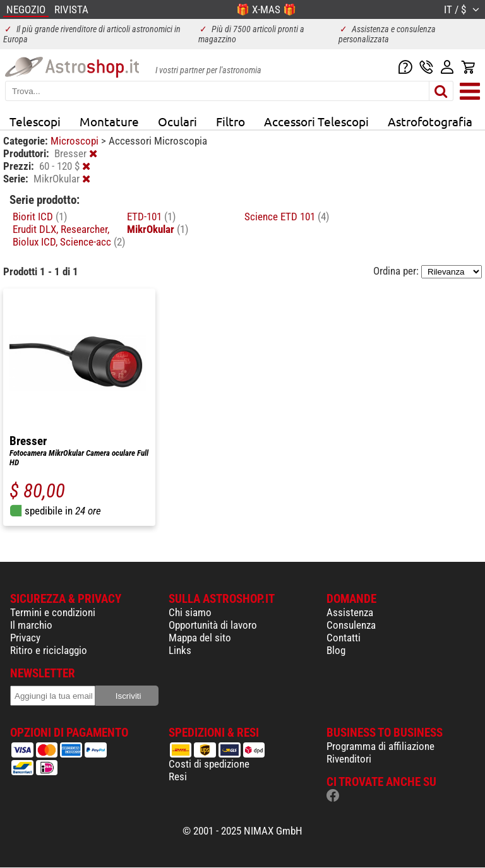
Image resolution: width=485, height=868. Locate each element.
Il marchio (31, 625)
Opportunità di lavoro (213, 625)
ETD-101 (151, 217)
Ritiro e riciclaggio (49, 650)
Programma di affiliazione (380, 746)
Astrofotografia (430, 121)
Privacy (25, 638)
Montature (109, 121)
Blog (336, 650)
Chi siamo (190, 612)
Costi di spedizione (209, 764)
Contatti (344, 638)
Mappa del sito (200, 638)
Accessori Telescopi (316, 121)
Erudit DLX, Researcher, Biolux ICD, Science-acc (69, 235)
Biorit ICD (40, 217)
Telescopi (35, 121)
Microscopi (76, 141)
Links (180, 650)
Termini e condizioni (53, 612)
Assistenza (350, 612)
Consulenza (351, 625)
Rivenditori (349, 759)
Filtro (231, 121)
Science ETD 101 (287, 217)
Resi (178, 776)
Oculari (177, 121)
